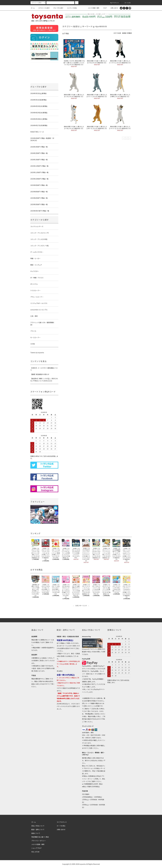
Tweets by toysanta (37, 353)
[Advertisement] (81, 611)
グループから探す (57, 8)
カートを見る (61, 826)
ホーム (33, 8)
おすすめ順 (117, 33)
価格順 (124, 33)
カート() (126, 3)
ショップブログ (36, 848)
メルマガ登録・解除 (92, 8)
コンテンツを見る (71, 8)
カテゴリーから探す (43, 8)
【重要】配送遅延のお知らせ (40, 374)
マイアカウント (62, 822)
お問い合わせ (113, 8)
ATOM (37, 852)
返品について (36, 833)
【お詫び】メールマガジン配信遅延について (44, 369)
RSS (33, 852)
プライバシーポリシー (39, 841)
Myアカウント (113, 3)
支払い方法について (38, 826)
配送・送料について (38, 829)
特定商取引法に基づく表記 (40, 837)
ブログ (104, 8)
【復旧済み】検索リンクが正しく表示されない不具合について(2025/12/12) (44, 380)
